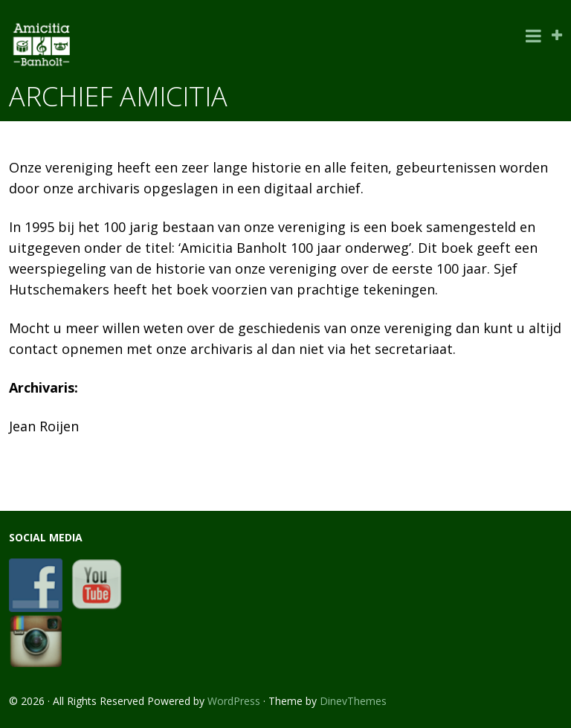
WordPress (234, 701)
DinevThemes (353, 701)
